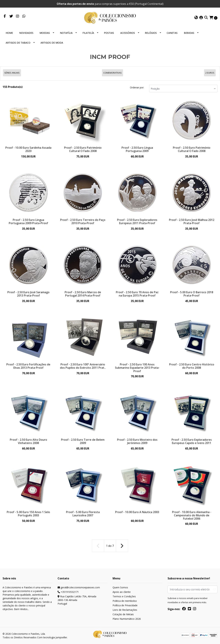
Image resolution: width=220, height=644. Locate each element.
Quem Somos (120, 587)
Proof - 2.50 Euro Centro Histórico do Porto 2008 (192, 366)
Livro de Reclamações (125, 610)
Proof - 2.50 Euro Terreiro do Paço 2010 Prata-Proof (83, 221)
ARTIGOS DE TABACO (18, 43)
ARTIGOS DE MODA (52, 43)
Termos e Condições (124, 596)
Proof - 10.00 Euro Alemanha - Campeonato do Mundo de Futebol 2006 (192, 515)
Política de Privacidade (125, 605)
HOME (9, 33)
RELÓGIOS (151, 33)
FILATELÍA (88, 33)
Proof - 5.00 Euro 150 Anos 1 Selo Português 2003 (28, 514)
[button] (196, 18)
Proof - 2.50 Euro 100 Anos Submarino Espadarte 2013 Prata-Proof (137, 368)
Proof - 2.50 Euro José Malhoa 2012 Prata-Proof (192, 221)
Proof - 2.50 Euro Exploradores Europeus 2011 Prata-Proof (137, 221)
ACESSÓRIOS (128, 33)
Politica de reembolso (125, 601)
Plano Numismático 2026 (127, 619)
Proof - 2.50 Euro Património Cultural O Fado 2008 (83, 149)
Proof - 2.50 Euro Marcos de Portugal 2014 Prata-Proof (83, 294)
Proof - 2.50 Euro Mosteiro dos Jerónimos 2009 (137, 441)
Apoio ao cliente (122, 592)
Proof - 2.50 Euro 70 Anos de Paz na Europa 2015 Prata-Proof (137, 294)
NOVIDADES (26, 33)
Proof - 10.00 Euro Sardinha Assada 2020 (28, 149)
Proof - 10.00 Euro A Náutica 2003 (137, 512)
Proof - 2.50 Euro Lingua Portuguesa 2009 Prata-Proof (28, 221)
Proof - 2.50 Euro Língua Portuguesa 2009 (137, 149)
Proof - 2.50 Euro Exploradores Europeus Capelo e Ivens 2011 (192, 441)
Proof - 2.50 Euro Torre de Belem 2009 (83, 441)
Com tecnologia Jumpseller (52, 637)
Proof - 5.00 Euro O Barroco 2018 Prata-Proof (192, 294)
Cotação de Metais (123, 614)
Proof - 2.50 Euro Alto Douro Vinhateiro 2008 (28, 441)
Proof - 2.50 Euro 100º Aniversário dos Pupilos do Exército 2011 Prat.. (83, 366)
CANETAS (172, 33)
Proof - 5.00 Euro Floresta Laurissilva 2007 (83, 514)
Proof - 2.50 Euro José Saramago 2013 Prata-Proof (28, 294)
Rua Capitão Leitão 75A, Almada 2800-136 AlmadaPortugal (77, 600)
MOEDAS (45, 33)
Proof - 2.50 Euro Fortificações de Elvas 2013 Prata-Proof (28, 366)
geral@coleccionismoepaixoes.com (79, 587)
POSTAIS (109, 33)
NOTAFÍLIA (66, 33)
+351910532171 (68, 592)
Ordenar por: (137, 87)
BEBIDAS (189, 33)
